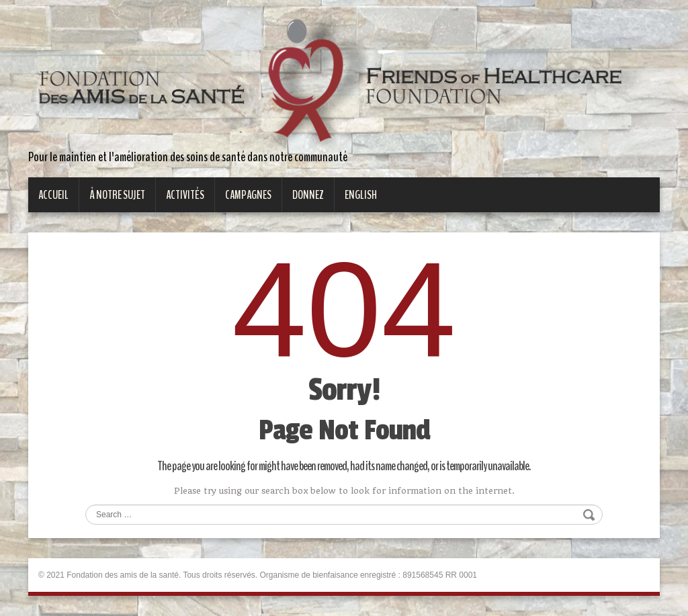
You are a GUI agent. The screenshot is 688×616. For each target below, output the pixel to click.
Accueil (53, 195)
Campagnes (248, 195)
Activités (185, 195)
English (361, 195)
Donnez (308, 195)
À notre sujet (117, 195)
